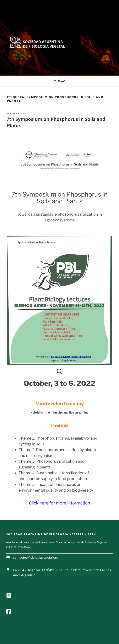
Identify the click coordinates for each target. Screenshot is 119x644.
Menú (59, 81)
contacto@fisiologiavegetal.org (36, 558)
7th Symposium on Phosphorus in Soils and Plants (56, 122)
